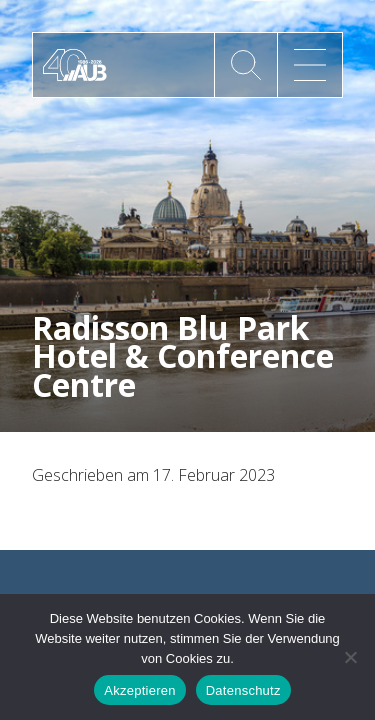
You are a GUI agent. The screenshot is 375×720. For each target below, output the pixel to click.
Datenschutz (243, 690)
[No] (350, 657)
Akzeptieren (139, 690)
